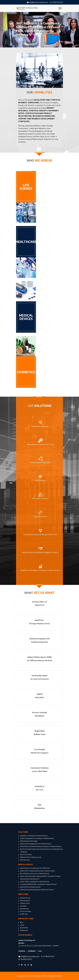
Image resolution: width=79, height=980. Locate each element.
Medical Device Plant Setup (28, 841)
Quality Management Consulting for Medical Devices (36, 839)
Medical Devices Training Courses (30, 857)
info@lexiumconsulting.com (37, 2)
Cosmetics (22, 906)
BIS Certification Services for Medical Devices (34, 874)
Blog (21, 922)
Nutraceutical (23, 909)
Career (21, 925)
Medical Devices (24, 898)
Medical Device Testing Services (29, 887)
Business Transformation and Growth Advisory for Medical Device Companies (41, 851)
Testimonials (23, 931)
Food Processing (25, 912)
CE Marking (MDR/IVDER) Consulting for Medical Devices (37, 884)
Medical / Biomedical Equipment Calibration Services (36, 890)
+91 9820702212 (56, 2)
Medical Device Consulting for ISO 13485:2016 (34, 868)
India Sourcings (24, 860)
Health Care (23, 914)
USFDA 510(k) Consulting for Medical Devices (34, 882)
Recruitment (23, 928)
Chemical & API (24, 903)
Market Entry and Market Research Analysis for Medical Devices (40, 847)
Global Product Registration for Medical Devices (35, 844)
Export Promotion (25, 855)
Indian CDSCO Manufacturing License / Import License (36, 871)
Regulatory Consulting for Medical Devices (33, 836)
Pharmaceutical (24, 901)
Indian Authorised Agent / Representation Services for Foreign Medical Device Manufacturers (39, 878)
